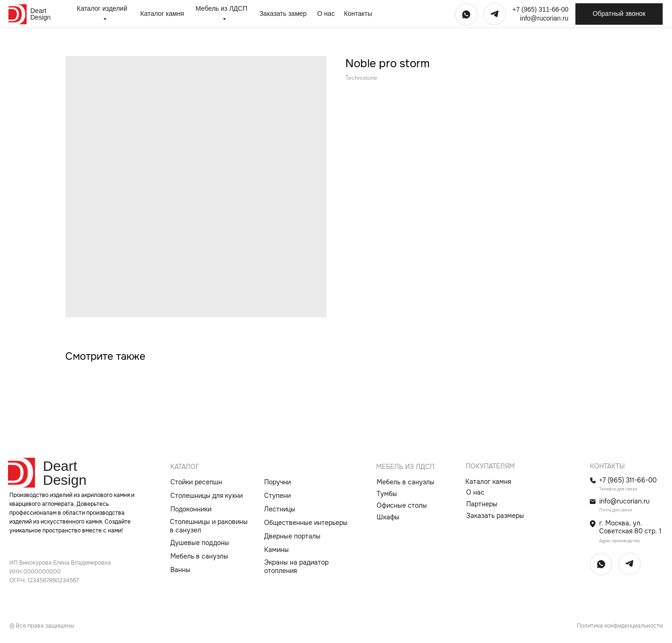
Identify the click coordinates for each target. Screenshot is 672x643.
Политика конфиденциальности (620, 626)
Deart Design (41, 14)
